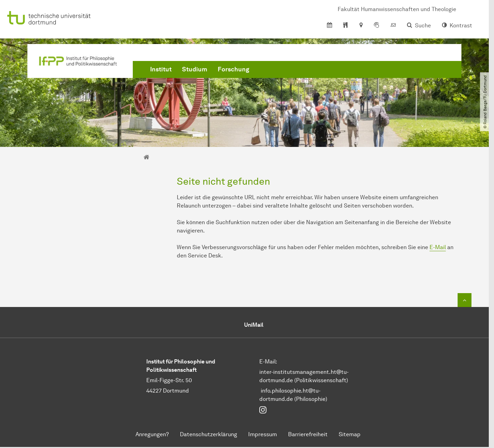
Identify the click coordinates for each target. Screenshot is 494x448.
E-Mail (438, 247)
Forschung (233, 69)
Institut (161, 69)
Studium (195, 69)
